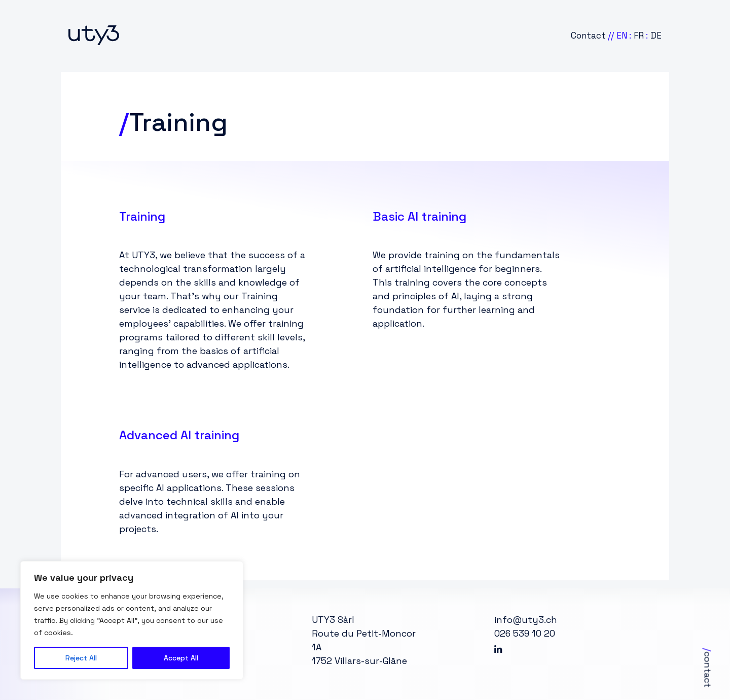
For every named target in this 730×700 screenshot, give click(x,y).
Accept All (181, 658)
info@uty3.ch (526, 620)
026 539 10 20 (525, 633)
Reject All (81, 658)
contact (708, 668)
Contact (588, 36)
